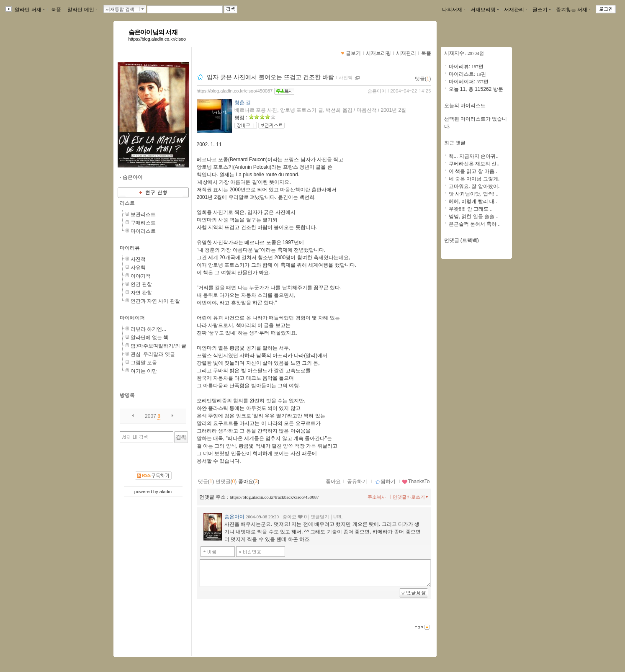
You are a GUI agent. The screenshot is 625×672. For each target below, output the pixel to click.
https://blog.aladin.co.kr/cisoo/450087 (235, 91)
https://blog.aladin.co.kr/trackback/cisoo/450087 (274, 497)
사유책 (138, 268)
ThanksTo (416, 481)
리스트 (127, 203)
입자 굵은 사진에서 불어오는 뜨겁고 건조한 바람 (270, 77)
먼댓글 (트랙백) (462, 240)
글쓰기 (542, 10)
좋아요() (249, 481)
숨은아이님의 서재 (153, 32)
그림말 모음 (144, 363)
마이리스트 (143, 231)
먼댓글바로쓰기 (411, 497)
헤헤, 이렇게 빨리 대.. (473, 201)
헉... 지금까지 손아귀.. (474, 156)
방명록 (127, 395)
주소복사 (377, 497)
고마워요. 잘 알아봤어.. (475, 186)
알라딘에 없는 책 (150, 337)
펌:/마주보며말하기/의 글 (158, 346)
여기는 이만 (144, 371)
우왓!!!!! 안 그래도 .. (471, 209)
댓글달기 (320, 517)
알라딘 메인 (82, 10)
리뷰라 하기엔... (148, 329)
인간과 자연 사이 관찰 (155, 301)
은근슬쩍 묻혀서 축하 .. (475, 224)
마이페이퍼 (132, 318)
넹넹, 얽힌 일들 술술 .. (474, 216)
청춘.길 (243, 103)
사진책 (138, 259)
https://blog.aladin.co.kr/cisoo (157, 39)
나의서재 (454, 10)
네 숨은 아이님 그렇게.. (475, 179)
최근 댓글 (455, 143)
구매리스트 (143, 223)
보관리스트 (143, 214)
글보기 (353, 53)
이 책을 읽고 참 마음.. (473, 171)
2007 (150, 416)
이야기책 (141, 276)
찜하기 (385, 481)
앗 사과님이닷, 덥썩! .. (474, 194)
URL (338, 517)
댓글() (423, 79)
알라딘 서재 (29, 10)
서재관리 (516, 10)
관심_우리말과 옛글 (153, 354)
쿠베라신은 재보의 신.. (474, 164)
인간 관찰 (141, 284)
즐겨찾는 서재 (573, 10)
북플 (56, 10)
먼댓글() (226, 481)
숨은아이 (377, 91)
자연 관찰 (141, 293)
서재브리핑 (485, 10)
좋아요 (333, 481)
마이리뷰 (130, 248)
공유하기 (357, 481)
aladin (166, 492)
